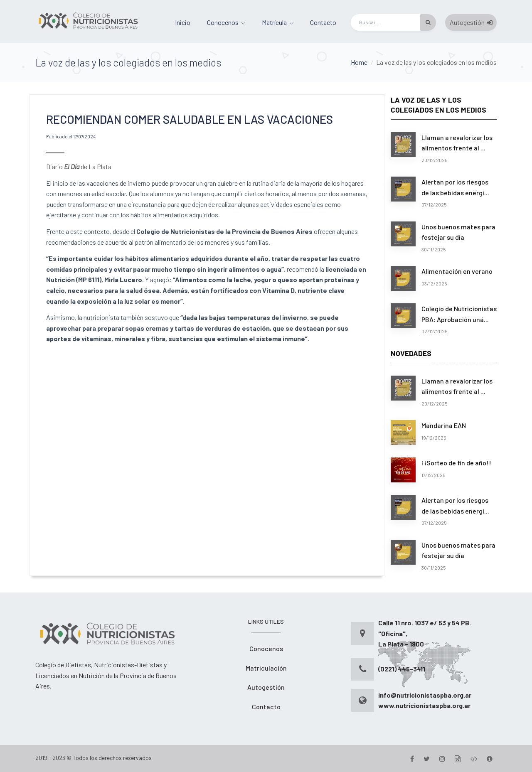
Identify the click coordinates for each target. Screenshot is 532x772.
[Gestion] (458, 758)
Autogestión (471, 22)
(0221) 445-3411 (402, 669)
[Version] (490, 758)
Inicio (183, 22)
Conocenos (223, 22)
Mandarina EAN (444, 425)
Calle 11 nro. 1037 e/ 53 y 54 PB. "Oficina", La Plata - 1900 (425, 633)
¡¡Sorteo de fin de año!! (456, 463)
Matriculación (266, 668)
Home (359, 62)
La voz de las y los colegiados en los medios (436, 62)
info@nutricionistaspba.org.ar (425, 695)
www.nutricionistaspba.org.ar (424, 705)
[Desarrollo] (474, 758)
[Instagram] (442, 758)
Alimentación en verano (457, 271)
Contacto (323, 22)
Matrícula (274, 22)
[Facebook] (412, 758)
